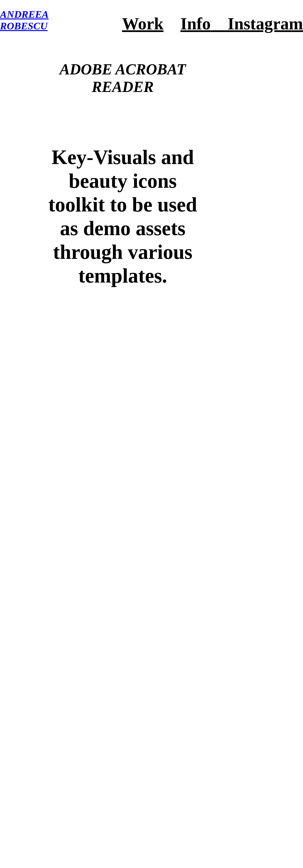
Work (143, 24)
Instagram (257, 24)
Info (195, 24)
